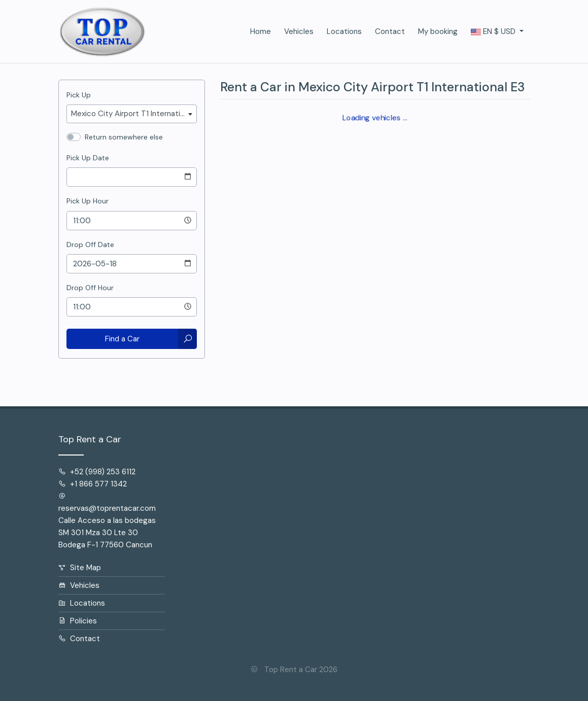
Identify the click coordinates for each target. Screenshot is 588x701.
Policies (78, 621)
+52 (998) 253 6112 (97, 472)
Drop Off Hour (90, 288)
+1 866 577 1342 (93, 484)
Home (261, 31)
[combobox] (132, 114)
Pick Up (79, 95)
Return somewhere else (124, 137)
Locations (344, 31)
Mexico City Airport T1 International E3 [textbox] (134, 114)
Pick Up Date (88, 158)
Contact (390, 31)
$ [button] (494, 32)
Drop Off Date (90, 244)
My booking (438, 31)
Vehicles (299, 31)
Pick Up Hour (88, 201)
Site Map (80, 568)
